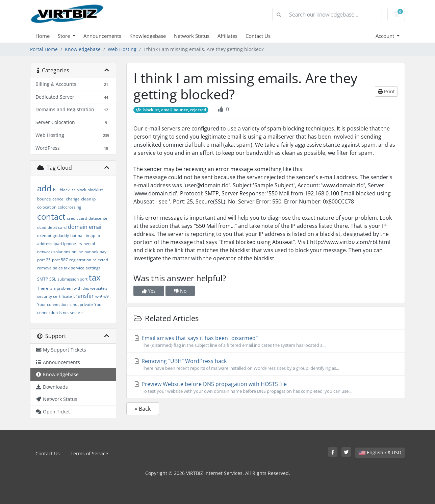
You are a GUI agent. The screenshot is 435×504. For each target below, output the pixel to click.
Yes (149, 291)
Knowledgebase (148, 36)
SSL (53, 279)
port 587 (60, 260)
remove (44, 268)
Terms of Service (89, 453)
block (81, 190)
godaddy (61, 235)
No (180, 291)
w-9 (99, 296)
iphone (70, 244)
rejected (100, 260)
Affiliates (227, 36)
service (78, 268)
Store (65, 36)
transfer (84, 296)
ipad (58, 244)
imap (91, 235)
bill (56, 190)
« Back (143, 409)
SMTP (43, 279)
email (96, 227)
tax (95, 277)
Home (43, 36)
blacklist (67, 190)
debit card (57, 227)
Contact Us (258, 36)
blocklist (95, 190)
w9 (106, 296)
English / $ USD (380, 452)
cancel (58, 199)
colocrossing (70, 207)
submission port (72, 279)
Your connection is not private (65, 304)
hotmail (77, 235)
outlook (91, 252)
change (73, 199)
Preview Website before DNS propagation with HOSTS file (266, 387)
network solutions (54, 252)
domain (78, 227)
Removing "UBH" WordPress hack (266, 364)
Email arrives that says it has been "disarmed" (266, 341)
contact (51, 217)
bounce (44, 199)
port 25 (44, 260)
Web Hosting (122, 49)
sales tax (61, 268)
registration (80, 260)
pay (103, 252)
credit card (77, 218)
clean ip (88, 199)
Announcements (102, 36)
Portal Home (44, 49)
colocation (47, 207)
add (44, 188)
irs (80, 244)
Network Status (192, 36)
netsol (89, 244)
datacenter (99, 218)
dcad (42, 227)
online (77, 252)
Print (386, 91)
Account (386, 36)
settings (93, 268)
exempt (44, 235)
